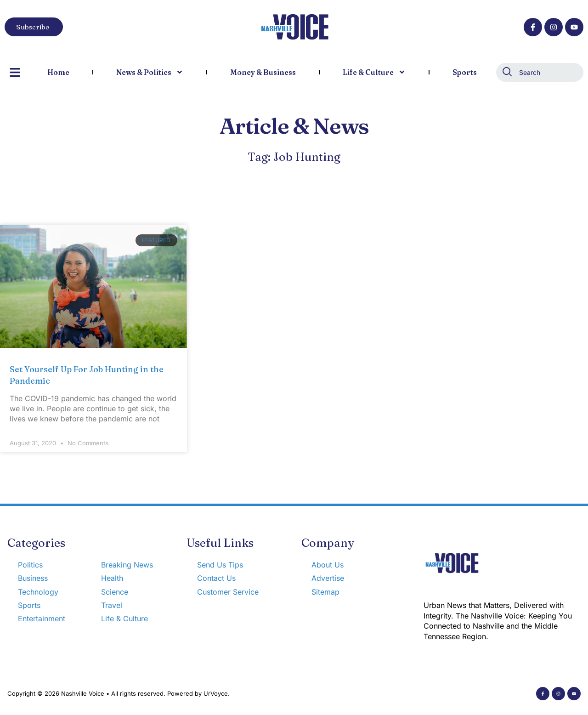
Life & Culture (374, 72)
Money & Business (263, 72)
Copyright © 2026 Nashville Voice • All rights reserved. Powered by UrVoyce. (119, 693)
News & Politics (150, 72)
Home (58, 72)
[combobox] (540, 72)
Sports (465, 72)
